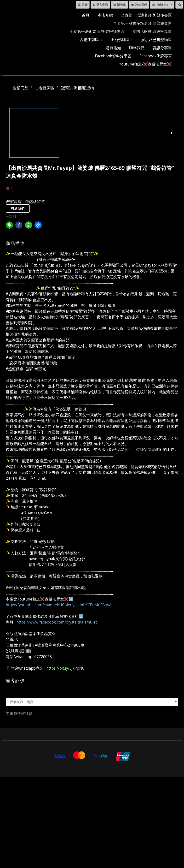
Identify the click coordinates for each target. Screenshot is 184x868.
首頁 (86, 15)
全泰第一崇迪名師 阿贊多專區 (146, 15)
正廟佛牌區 (122, 40)
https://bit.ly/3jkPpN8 (65, 668)
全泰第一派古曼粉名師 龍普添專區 (143, 23)
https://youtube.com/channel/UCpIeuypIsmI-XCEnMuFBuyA (59, 605)
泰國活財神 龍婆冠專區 (152, 31)
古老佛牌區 (91, 40)
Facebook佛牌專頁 (156, 56)
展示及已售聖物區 (156, 40)
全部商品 (21, 88)
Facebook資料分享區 (113, 56)
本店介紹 (105, 15)
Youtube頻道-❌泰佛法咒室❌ (145, 64)
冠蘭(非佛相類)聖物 (78, 88)
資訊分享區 (162, 48)
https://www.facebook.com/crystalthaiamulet (57, 622)
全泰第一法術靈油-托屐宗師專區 (97, 31)
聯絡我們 (137, 48)
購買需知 (113, 48)
